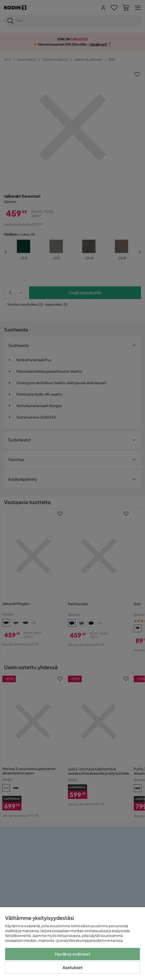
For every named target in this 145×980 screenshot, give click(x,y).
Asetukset (72, 967)
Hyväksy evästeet (73, 954)
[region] (72, 944)
